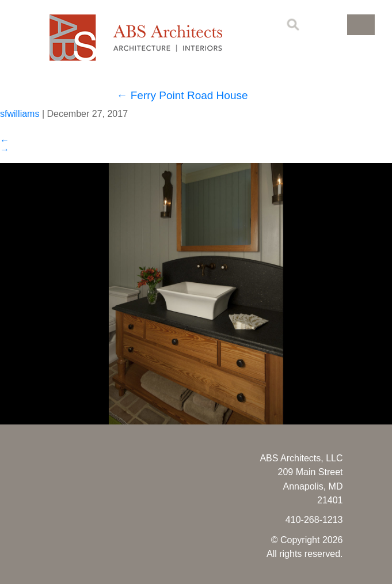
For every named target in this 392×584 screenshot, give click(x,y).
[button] (361, 25)
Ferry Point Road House (182, 95)
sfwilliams (20, 114)
